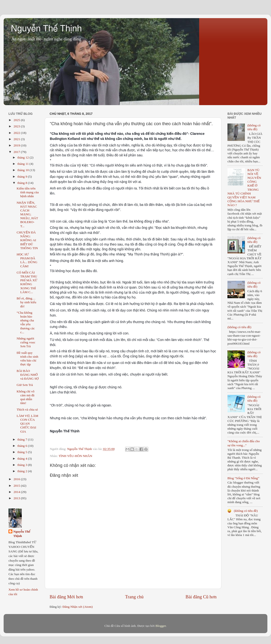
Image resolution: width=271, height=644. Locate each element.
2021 (17, 139)
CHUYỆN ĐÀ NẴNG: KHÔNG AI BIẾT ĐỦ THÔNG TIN (27, 240)
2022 (17, 133)
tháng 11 (23, 164)
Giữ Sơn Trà (25, 385)
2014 (17, 492)
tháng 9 (23, 177)
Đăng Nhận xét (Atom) (78, 607)
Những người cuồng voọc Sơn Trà (26, 342)
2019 (17, 145)
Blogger (161, 626)
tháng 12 (23, 157)
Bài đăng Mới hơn (66, 597)
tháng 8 (23, 183)
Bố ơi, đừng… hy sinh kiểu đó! (26, 302)
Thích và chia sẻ (27, 409)
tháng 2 (23, 471)
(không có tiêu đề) (254, 127)
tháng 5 (23, 452)
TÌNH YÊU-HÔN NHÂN (75, 456)
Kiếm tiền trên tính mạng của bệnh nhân (28, 192)
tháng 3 (23, 465)
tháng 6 (23, 446)
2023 (17, 126)
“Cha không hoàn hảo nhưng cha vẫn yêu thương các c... (26, 322)
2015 (17, 486)
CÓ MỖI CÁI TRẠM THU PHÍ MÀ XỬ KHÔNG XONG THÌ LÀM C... (27, 282)
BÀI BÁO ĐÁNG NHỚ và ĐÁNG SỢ (28, 375)
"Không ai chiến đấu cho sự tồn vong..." (244, 443)
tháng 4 (23, 459)
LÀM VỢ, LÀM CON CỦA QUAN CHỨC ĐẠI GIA (27, 424)
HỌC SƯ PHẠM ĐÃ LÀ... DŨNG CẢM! (27, 260)
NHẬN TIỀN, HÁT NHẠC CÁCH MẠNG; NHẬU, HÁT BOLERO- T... (27, 214)
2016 (17, 479)
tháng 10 (23, 170)
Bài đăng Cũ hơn (201, 597)
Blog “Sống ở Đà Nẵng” (243, 478)
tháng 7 (23, 439)
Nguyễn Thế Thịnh (46, 28)
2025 (17, 120)
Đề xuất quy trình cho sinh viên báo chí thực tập (27, 359)
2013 (17, 498)
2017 (17, 152)
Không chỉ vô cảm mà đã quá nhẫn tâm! (26, 397)
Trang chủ (134, 597)
